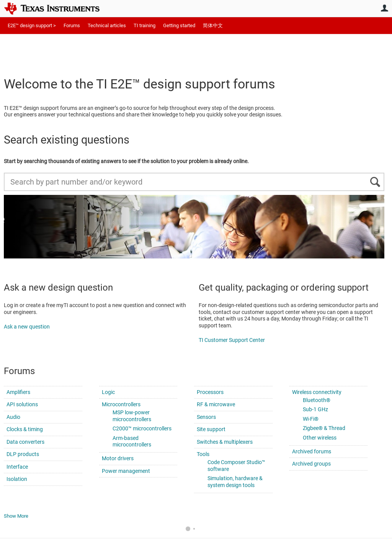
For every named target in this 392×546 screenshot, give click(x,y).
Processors (210, 392)
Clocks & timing (25, 429)
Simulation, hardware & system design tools (235, 482)
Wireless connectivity (317, 392)
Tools (203, 454)
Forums (72, 25)
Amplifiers (18, 392)
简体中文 (213, 25)
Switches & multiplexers (225, 442)
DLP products (23, 454)
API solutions (22, 404)
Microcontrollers (121, 404)
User (384, 8)
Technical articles (107, 25)
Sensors (206, 417)
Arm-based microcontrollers (132, 441)
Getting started (179, 25)
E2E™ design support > (32, 25)
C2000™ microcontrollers (142, 428)
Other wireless (320, 438)
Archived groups (311, 464)
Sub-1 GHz (315, 409)
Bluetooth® (317, 400)
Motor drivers (118, 458)
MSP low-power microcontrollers (132, 416)
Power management (126, 471)
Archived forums (312, 451)
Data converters (25, 442)
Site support (211, 429)
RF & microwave (216, 404)
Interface (17, 467)
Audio (13, 417)
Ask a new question (27, 327)
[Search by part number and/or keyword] (194, 182)
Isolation (17, 479)
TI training (145, 25)
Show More (16, 516)
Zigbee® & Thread (324, 428)
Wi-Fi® (311, 419)
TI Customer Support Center (232, 340)
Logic (108, 392)
